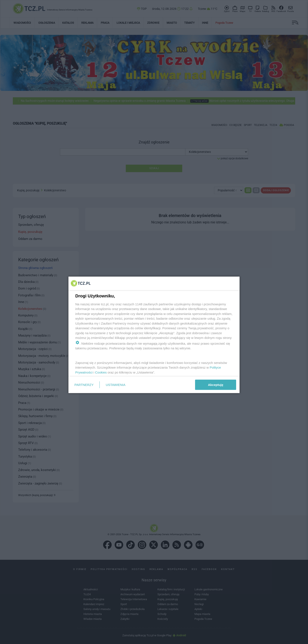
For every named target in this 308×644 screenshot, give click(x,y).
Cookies (101, 372)
